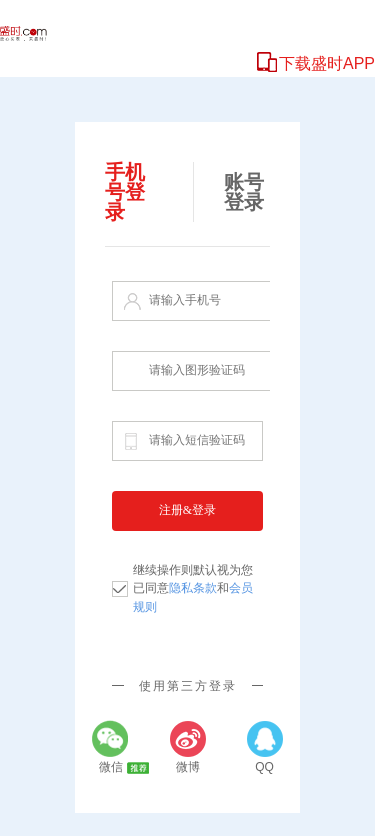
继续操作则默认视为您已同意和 (193, 588)
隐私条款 (193, 588)
